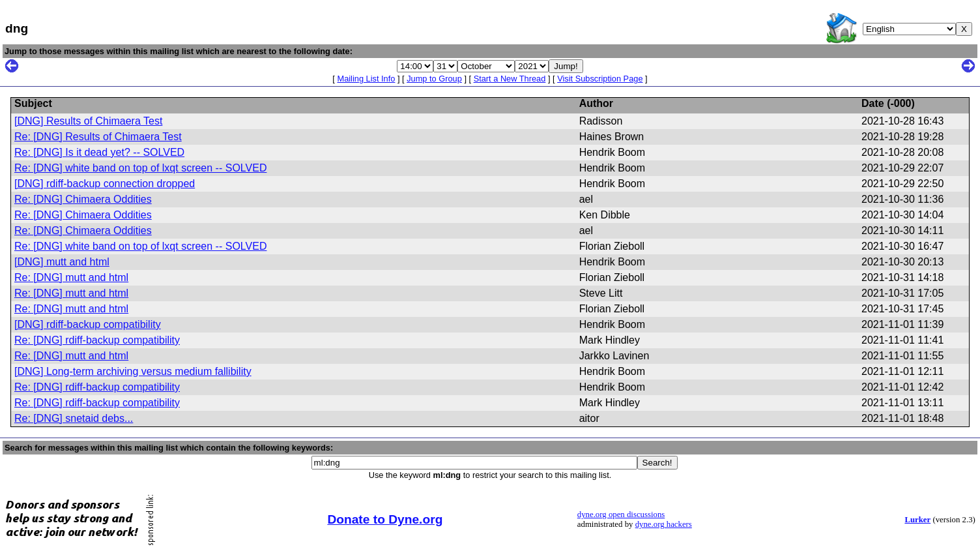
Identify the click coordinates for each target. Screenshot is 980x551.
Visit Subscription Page (600, 79)
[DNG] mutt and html (62, 262)
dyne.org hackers (664, 524)
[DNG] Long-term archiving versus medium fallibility (133, 371)
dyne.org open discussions (621, 514)
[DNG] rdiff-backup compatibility (88, 324)
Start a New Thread (510, 79)
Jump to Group (434, 79)
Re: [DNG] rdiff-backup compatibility (97, 340)
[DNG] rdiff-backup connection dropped (105, 184)
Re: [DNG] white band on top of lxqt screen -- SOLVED (140, 168)
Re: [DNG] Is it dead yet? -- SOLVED (99, 152)
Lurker (917, 520)
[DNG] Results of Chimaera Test (88, 121)
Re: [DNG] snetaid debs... (74, 418)
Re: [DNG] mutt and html (71, 277)
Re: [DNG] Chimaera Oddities (83, 199)
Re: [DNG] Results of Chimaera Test (98, 137)
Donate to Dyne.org (385, 519)
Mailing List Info (366, 79)
